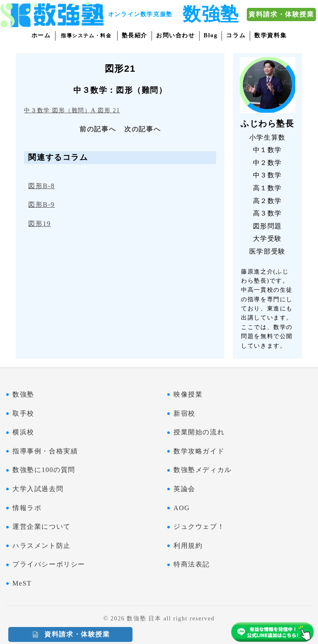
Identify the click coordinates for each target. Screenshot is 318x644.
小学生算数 (267, 137)
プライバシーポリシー (49, 564)
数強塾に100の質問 (44, 470)
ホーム (41, 35)
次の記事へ (142, 129)
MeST (22, 583)
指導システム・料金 (86, 36)
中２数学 (267, 163)
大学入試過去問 (38, 489)
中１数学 (267, 150)
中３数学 (267, 175)
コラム (236, 35)
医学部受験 (267, 251)
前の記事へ (98, 129)
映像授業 (188, 394)
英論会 (184, 489)
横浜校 (23, 432)
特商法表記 (192, 564)
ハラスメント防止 (42, 546)
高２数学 (267, 201)
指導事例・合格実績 (45, 451)
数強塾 (23, 394)
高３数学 (267, 213)
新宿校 (184, 413)
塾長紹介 (135, 35)
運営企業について (42, 527)
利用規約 (188, 546)
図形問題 (267, 226)
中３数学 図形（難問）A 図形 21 (72, 110)
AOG (182, 508)
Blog (211, 35)
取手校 (23, 413)
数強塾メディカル (203, 470)
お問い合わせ (176, 35)
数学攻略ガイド (199, 451)
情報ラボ (27, 508)
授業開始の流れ (199, 432)
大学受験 (267, 238)
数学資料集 (270, 35)
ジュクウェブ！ (199, 527)
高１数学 (267, 188)
